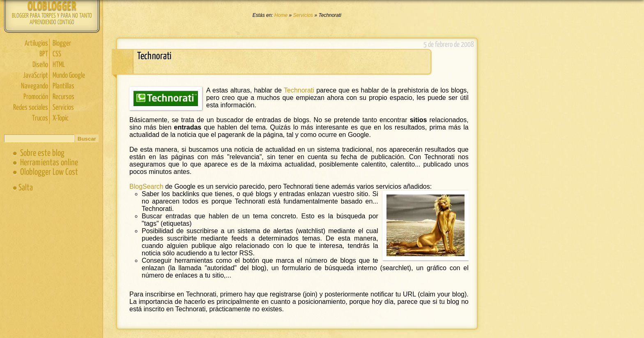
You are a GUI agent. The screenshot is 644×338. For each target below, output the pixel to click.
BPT (44, 54)
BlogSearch (146, 186)
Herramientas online (49, 163)
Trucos (40, 118)
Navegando (34, 86)
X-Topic (61, 118)
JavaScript (36, 76)
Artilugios (36, 44)
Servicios (63, 108)
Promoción (36, 97)
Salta (26, 188)
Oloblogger (52, 7)
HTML (59, 65)
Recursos (63, 97)
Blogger (62, 44)
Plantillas (63, 86)
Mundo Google (69, 76)
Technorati (299, 90)
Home (282, 15)
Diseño (40, 65)
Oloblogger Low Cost (49, 172)
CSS (57, 54)
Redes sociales (31, 108)
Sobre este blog (42, 153)
